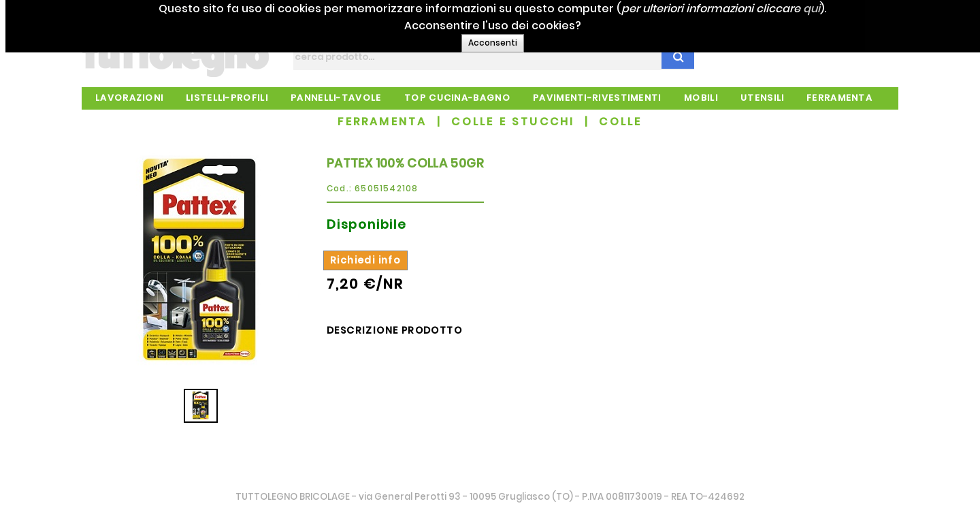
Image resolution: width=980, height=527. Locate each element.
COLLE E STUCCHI (513, 122)
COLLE (620, 122)
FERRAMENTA (382, 122)
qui (841, 9)
